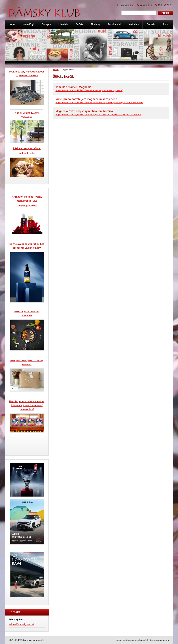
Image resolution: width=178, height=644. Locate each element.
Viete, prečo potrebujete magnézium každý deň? (86, 99)
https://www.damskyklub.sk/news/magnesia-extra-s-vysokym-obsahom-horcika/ (98, 114)
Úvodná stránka (127, 5)
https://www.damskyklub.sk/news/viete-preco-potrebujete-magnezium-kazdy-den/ (99, 102)
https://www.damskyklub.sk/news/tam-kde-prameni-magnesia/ (89, 90)
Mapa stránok (146, 5)
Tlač (169, 5)
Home (56, 69)
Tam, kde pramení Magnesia (73, 87)
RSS (160, 5)
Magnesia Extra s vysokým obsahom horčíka (84, 111)
